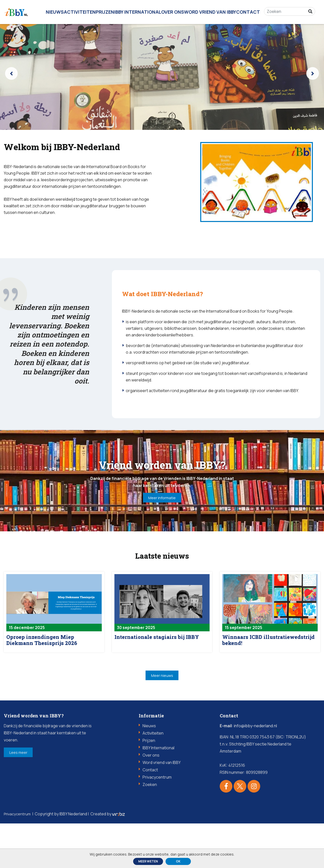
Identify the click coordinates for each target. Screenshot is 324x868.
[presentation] (11, 73)
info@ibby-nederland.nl (255, 770)
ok (178, 861)
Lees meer (24, 798)
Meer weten (148, 861)
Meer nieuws (162, 719)
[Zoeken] (288, 9)
